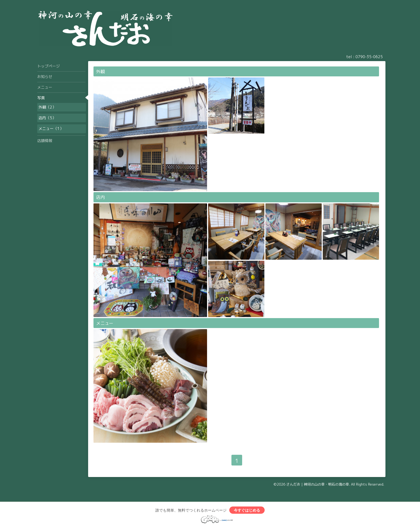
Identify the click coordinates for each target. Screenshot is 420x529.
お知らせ (45, 77)
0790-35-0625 (369, 57)
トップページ (48, 66)
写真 (41, 98)
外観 (100, 72)
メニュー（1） (51, 128)
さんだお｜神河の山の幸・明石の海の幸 (318, 484)
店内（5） (47, 118)
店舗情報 (45, 141)
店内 (100, 197)
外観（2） (47, 107)
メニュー (105, 323)
